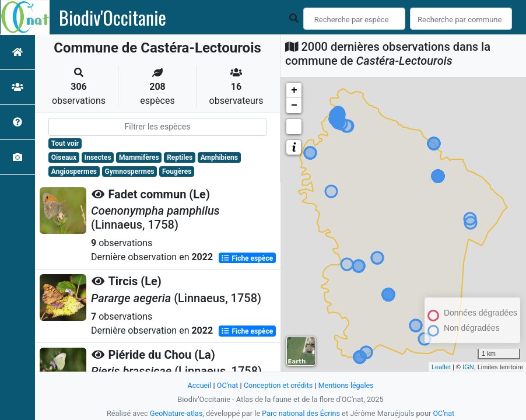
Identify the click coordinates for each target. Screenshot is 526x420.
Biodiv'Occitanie (113, 17)
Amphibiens (219, 157)
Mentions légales (347, 385)
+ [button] (294, 90)
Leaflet (441, 367)
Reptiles (180, 157)
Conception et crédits (278, 385)
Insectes (98, 157)
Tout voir (65, 143)
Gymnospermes (130, 171)
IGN (468, 367)
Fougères (177, 171)
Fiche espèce (247, 258)
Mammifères (139, 157)
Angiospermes (74, 171)
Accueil (198, 385)
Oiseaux (64, 157)
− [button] (294, 106)
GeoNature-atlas (175, 413)
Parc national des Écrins (301, 413)
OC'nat (226, 385)
